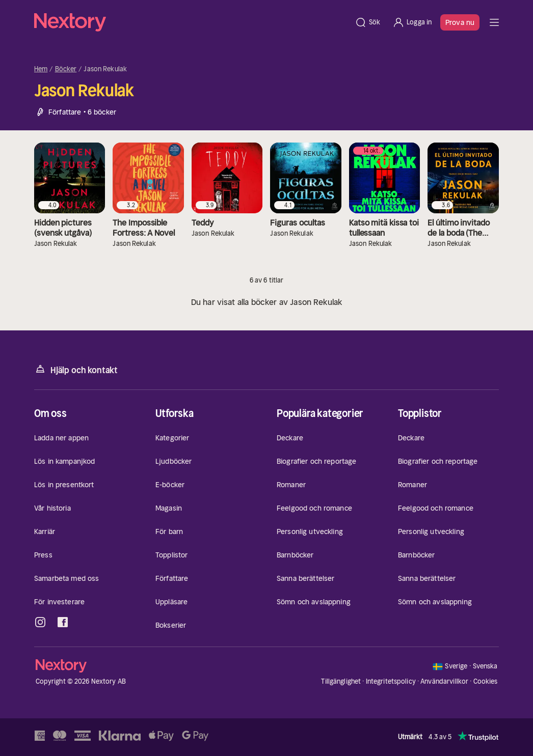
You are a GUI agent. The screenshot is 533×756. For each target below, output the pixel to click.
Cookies (486, 682)
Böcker (66, 69)
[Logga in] (412, 22)
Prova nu (460, 22)
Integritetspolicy (391, 681)
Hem (41, 69)
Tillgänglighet (341, 681)
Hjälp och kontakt (76, 369)
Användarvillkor (444, 681)
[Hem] (191, 22)
